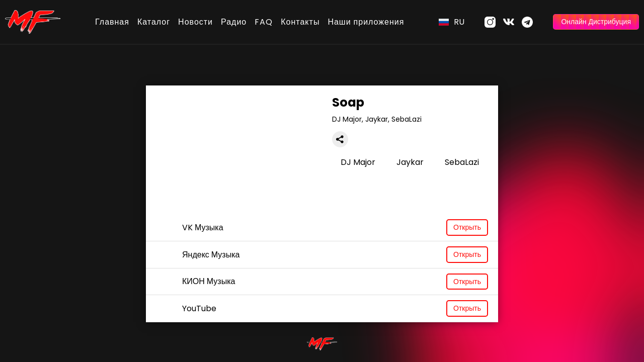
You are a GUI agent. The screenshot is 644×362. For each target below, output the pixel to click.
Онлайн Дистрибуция (596, 22)
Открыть (467, 227)
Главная (112, 22)
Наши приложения (366, 22)
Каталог (154, 22)
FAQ (264, 22)
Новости (195, 22)
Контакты (300, 22)
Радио (234, 22)
